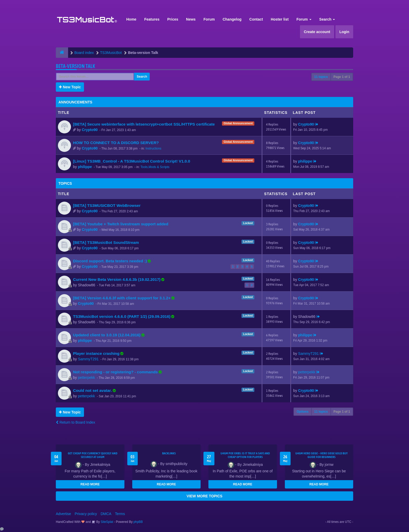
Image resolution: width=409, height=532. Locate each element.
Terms (120, 514)
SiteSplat (107, 522)
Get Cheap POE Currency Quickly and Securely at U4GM (93, 455)
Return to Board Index (76, 422)
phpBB (138, 522)
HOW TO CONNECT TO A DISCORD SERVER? (116, 143)
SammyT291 (88, 359)
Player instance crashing (96, 353)
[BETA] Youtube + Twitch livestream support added (121, 224)
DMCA (106, 514)
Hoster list (280, 19)
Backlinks (169, 453)
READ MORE (90, 484)
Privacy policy (86, 514)
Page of (342, 77)
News (191, 19)
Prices (173, 19)
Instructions (154, 149)
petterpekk (86, 378)
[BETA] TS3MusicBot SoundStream (106, 242)
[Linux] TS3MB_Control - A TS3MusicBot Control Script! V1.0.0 (132, 161)
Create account (317, 32)
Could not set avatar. (92, 390)
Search (327, 19)
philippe (85, 167)
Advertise (63, 514)
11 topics (321, 77)
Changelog (232, 19)
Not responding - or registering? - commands (115, 372)
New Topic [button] (70, 87)
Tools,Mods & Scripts (155, 167)
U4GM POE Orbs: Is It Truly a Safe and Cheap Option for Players (245, 455)
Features (152, 19)
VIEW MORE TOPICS (204, 496)
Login (344, 32)
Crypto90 (90, 130)
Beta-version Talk (76, 66)
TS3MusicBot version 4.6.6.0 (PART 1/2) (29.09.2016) (122, 316)
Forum (209, 19)
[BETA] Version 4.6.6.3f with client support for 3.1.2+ (122, 298)
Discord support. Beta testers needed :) (110, 261)
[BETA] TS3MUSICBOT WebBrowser (107, 205)
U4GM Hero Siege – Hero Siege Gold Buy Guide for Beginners (322, 455)
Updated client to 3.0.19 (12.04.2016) (107, 335)
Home (131, 19)
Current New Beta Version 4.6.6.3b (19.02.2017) (117, 279)
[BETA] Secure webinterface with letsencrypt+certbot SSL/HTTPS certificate (144, 124)
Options (302, 412)
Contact (256, 19)
